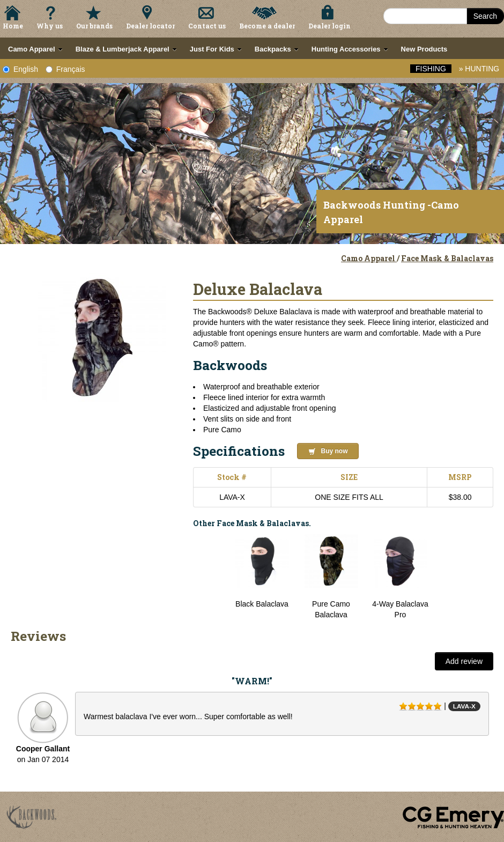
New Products (424, 49)
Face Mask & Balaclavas (447, 258)
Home (13, 26)
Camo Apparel (369, 258)
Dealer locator (150, 26)
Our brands (94, 26)
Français (65, 69)
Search (485, 16)
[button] (315, 449)
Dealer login (329, 26)
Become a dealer (267, 26)
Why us (50, 26)
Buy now (328, 451)
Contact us (207, 26)
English (20, 69)
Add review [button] (464, 661)
